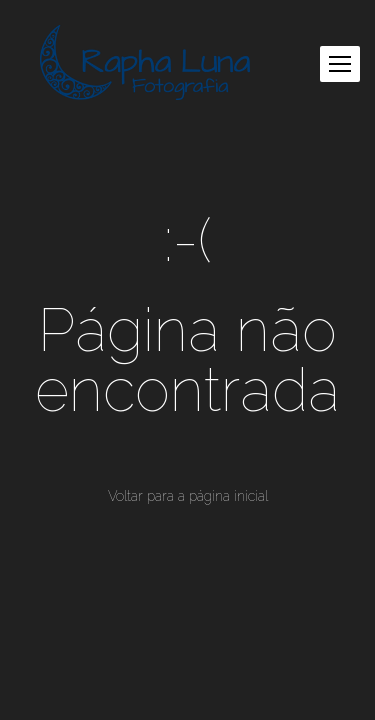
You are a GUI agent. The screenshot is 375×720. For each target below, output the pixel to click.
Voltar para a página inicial (188, 496)
